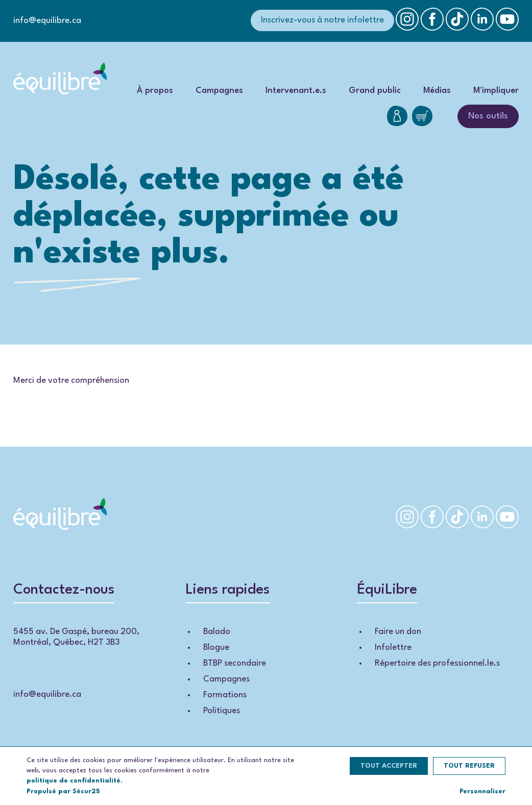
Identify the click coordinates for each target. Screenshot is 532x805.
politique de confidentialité (74, 781)
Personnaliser (482, 791)
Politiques (222, 711)
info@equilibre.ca (47, 21)
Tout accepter (389, 766)
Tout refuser (469, 766)
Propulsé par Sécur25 (63, 791)
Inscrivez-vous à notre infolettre (322, 20)
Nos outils (488, 116)
